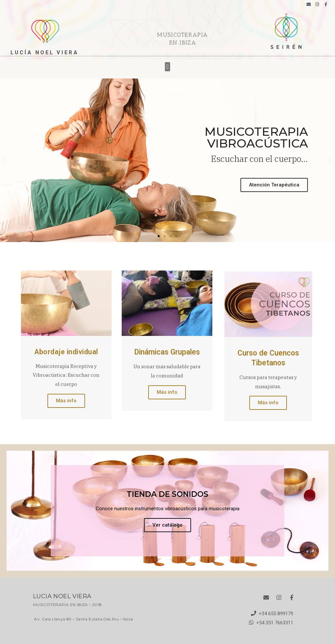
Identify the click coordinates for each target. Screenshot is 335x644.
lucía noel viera (44, 52)
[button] (167, 67)
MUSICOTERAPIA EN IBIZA (183, 38)
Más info (66, 401)
